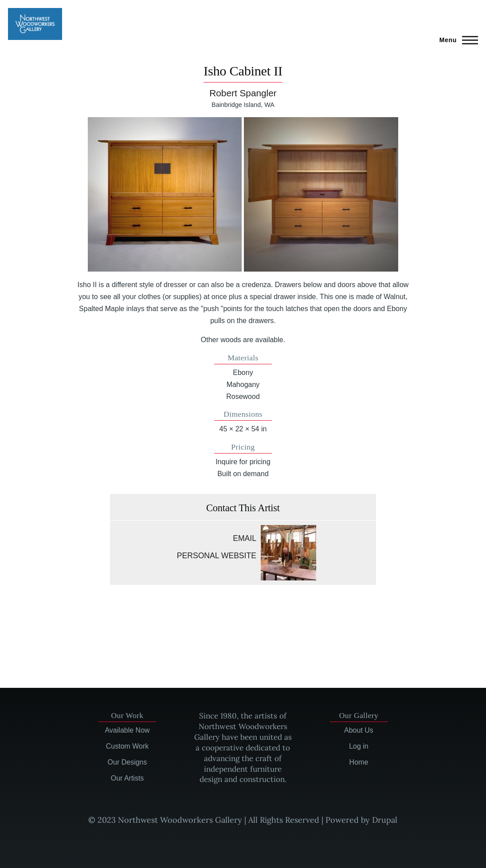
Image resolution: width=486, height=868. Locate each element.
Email (245, 538)
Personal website (217, 556)
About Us (359, 730)
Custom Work (127, 746)
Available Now (127, 730)
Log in (359, 746)
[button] (165, 194)
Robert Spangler (243, 93)
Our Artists (127, 778)
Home (359, 762)
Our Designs (127, 762)
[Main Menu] (456, 40)
